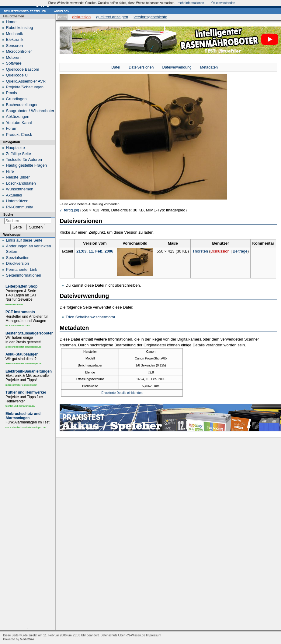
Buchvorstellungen (22, 105)
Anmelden (62, 11)
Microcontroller (19, 51)
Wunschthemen (20, 189)
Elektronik (15, 39)
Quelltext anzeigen (112, 17)
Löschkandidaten (21, 183)
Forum (12, 128)
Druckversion (18, 263)
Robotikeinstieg (20, 28)
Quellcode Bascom (23, 69)
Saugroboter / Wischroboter (30, 111)
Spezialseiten (18, 258)
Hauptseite (16, 148)
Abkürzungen (18, 117)
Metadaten (209, 67)
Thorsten (200, 251)
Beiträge (240, 251)
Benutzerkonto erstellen (25, 11)
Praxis (12, 93)
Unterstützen (17, 201)
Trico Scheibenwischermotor (91, 317)
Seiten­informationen (24, 275)
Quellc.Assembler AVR (26, 81)
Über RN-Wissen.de (132, 635)
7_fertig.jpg (69, 210)
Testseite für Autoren (24, 159)
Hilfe (10, 171)
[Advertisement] (28, 529)
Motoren (13, 57)
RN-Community (20, 207)
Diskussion (81, 17)
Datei (62, 17)
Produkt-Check (19, 134)
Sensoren (15, 46)
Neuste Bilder (18, 177)
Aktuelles (14, 195)
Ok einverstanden (223, 3)
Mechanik (15, 34)
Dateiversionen (141, 67)
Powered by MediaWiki (19, 639)
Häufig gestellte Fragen (26, 165)
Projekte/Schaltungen (25, 87)
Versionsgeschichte (150, 17)
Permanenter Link (22, 269)
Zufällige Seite (19, 154)
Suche (8, 214)
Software (14, 63)
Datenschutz (109, 635)
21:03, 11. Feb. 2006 (95, 251)
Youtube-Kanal (19, 123)
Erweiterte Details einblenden (122, 393)
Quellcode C (17, 75)
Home (11, 22)
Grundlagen (16, 99)
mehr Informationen (191, 3)
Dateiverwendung (177, 67)
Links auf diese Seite (24, 240)
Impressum (153, 635)
